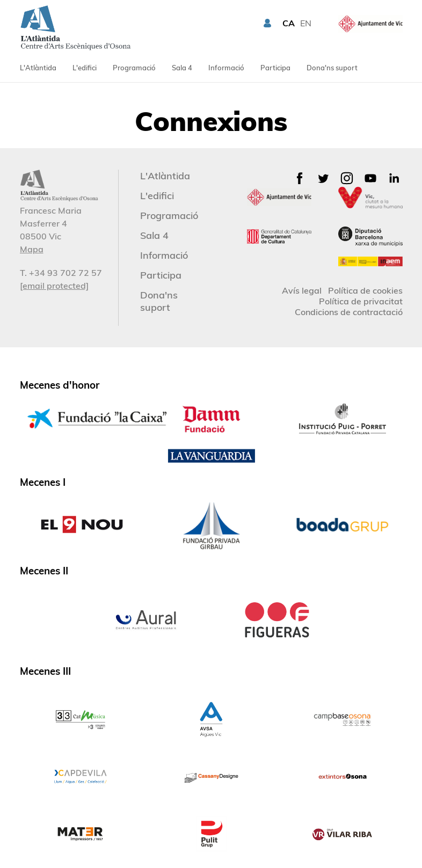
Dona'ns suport (332, 68)
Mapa (32, 249)
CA (289, 23)
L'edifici (85, 68)
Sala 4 (182, 68)
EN (306, 23)
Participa (275, 68)
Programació (134, 68)
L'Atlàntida (38, 68)
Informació (226, 68)
